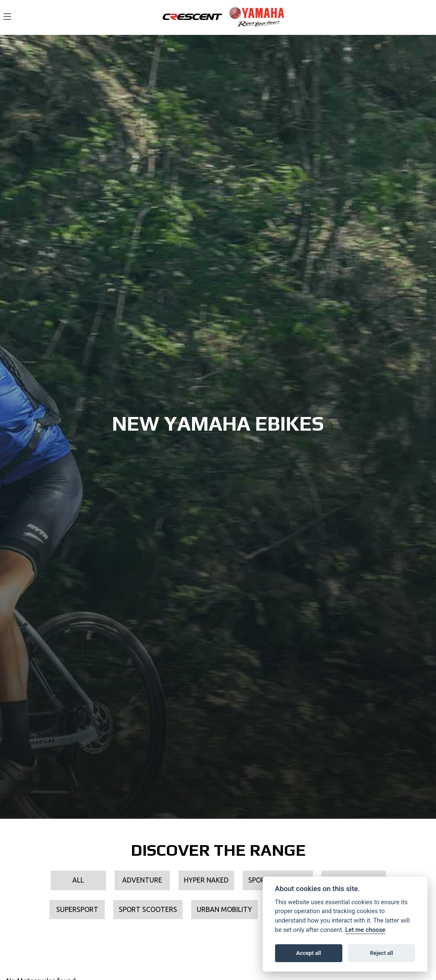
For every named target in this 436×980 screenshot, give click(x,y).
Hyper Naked (206, 880)
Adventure (142, 880)
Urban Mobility (224, 909)
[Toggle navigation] (7, 17)
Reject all (381, 953)
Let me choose (366, 930)
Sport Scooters (148, 909)
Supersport (77, 909)
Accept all (309, 953)
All (78, 880)
